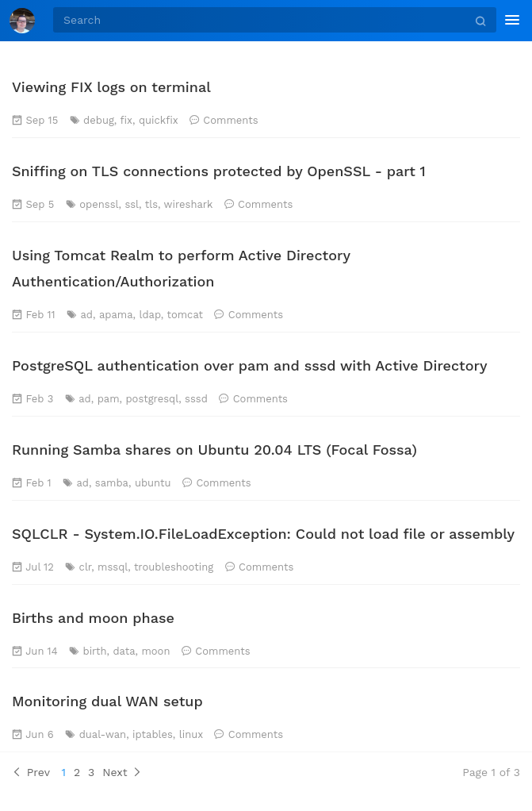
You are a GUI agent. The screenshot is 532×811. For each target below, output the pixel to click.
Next (122, 772)
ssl (132, 204)
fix (127, 120)
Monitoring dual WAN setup (107, 701)
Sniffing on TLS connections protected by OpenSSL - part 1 (219, 171)
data (124, 651)
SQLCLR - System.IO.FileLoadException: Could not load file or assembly (263, 534)
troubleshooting (174, 567)
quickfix (159, 120)
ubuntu (153, 483)
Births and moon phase (93, 618)
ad (87, 315)
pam (109, 399)
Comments (230, 120)
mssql (113, 567)
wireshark (189, 204)
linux (191, 734)
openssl (99, 204)
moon (155, 651)
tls (151, 204)
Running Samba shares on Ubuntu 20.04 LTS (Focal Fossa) (214, 450)
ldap (149, 315)
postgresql (152, 399)
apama (116, 315)
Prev (31, 772)
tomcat (184, 315)
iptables (153, 734)
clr (86, 567)
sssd (196, 399)
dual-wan (103, 734)
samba (112, 483)
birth (95, 651)
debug (99, 120)
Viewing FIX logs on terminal (111, 87)
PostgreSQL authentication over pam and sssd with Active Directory (250, 365)
